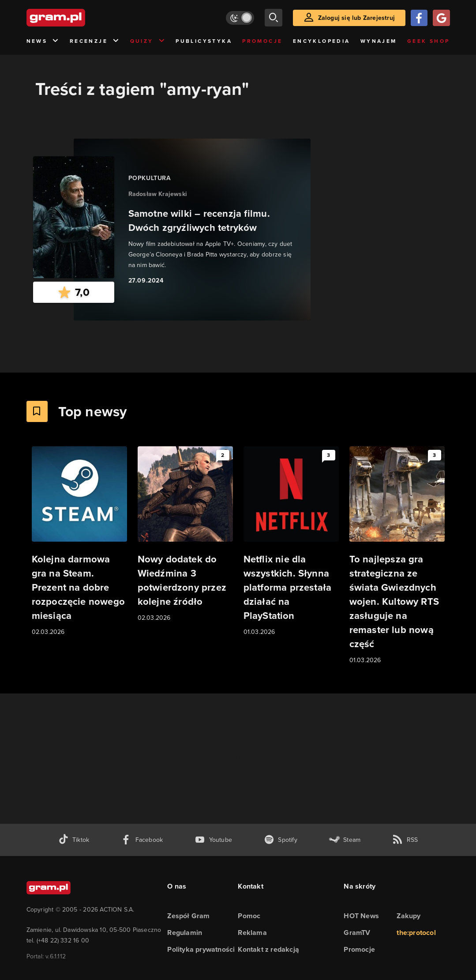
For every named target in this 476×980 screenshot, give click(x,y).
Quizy (148, 41)
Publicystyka (204, 41)
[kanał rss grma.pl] (405, 840)
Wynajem (379, 41)
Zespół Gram (188, 916)
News (43, 41)
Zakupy (409, 916)
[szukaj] (274, 18)
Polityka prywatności (201, 949)
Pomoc (249, 916)
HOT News (361, 916)
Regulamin (185, 933)
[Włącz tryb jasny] (240, 18)
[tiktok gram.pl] (74, 840)
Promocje (262, 41)
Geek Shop (429, 41)
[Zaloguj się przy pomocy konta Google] (441, 18)
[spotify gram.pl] (281, 840)
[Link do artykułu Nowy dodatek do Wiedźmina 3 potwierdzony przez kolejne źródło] (185, 535)
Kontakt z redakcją (268, 949)
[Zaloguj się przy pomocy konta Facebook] (419, 18)
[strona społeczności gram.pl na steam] (345, 840)
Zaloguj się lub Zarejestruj (356, 18)
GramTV (357, 933)
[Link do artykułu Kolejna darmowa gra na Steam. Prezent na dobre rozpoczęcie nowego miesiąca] (79, 542)
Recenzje (95, 41)
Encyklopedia (322, 41)
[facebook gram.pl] (142, 840)
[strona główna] (78, 18)
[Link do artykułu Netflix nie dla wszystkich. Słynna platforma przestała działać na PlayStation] (291, 542)
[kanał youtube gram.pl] (213, 840)
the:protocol (416, 933)
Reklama (252, 933)
